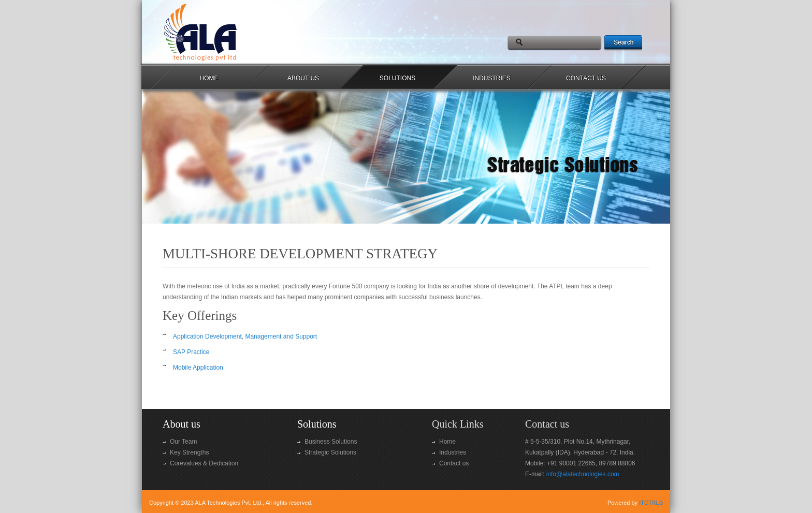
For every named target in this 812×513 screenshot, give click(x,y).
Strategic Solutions (330, 452)
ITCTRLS (651, 503)
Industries (453, 452)
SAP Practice (191, 352)
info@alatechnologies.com (583, 474)
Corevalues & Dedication (204, 463)
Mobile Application (198, 368)
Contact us (454, 463)
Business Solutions (331, 442)
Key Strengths (189, 452)
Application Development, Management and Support (245, 336)
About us (182, 424)
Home (447, 442)
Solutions (317, 424)
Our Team (183, 442)
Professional (226, 32)
